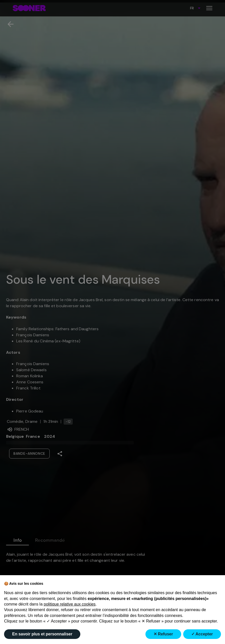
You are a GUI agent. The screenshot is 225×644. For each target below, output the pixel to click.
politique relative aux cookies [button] (70, 604)
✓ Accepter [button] (202, 634)
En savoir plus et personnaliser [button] (42, 634)
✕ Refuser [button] (163, 634)
